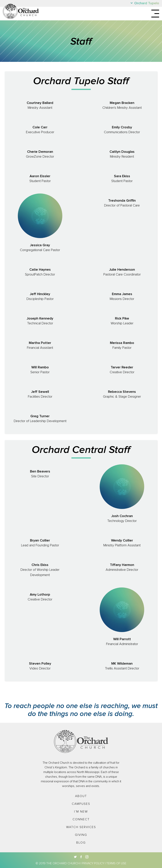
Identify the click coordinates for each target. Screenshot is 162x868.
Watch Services (81, 827)
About (81, 796)
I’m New (81, 812)
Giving (81, 835)
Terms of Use (116, 863)
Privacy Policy (93, 863)
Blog (81, 843)
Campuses (81, 804)
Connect (81, 819)
